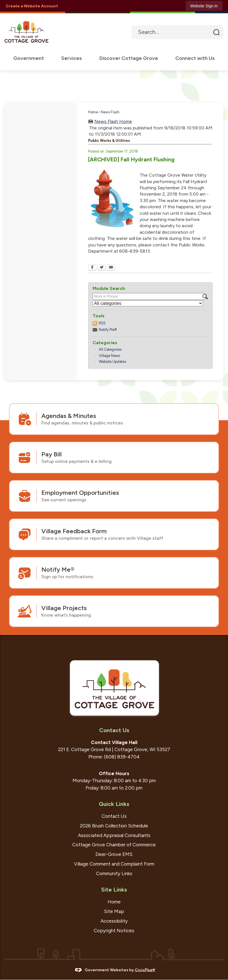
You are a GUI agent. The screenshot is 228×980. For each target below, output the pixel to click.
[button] (216, 32)
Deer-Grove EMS (114, 855)
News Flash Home (113, 122)
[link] (204, 6)
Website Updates (112, 362)
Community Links (114, 874)
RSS (102, 323)
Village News (109, 356)
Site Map (114, 912)
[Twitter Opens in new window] (102, 268)
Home (93, 112)
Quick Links (114, 804)
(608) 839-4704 (122, 757)
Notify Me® (108, 330)
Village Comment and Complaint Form (114, 864)
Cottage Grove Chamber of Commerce (114, 845)
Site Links (114, 890)
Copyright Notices (114, 931)
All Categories (110, 350)
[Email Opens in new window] (111, 268)
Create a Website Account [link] (32, 6)
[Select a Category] (148, 304)
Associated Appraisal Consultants (114, 836)
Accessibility (114, 921)
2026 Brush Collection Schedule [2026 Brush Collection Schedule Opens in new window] (114, 826)
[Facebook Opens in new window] (92, 268)
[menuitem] (28, 58)
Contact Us (114, 816)
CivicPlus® (145, 970)
